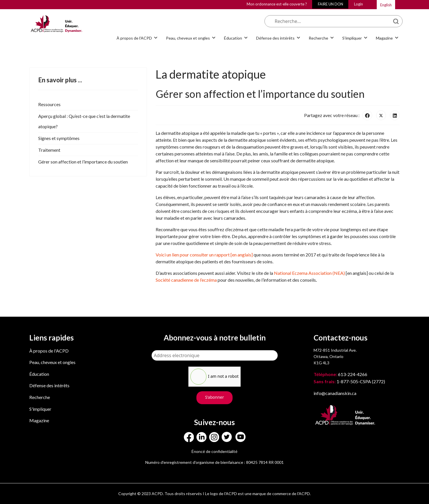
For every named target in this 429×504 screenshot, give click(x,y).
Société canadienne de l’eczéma (186, 280)
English (386, 5)
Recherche (318, 38)
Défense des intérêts (275, 38)
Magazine (384, 38)
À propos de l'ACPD (134, 38)
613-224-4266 (341, 374)
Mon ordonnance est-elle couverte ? (277, 4)
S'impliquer (352, 38)
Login (359, 4)
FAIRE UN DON (331, 4)
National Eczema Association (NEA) (309, 273)
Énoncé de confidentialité (214, 451)
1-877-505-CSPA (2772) (349, 381)
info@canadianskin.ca (335, 393)
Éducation (233, 38)
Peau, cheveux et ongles (188, 38)
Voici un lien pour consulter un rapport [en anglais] (205, 255)
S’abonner (214, 397)
